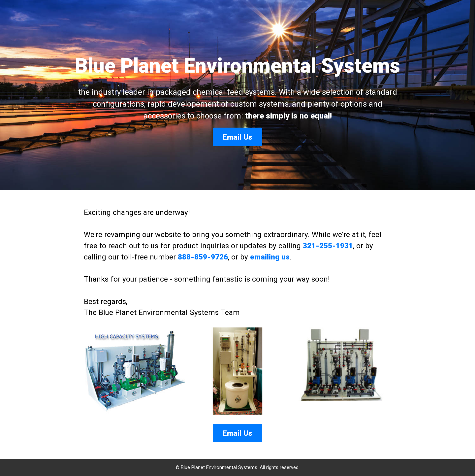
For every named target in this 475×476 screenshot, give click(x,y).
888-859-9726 (203, 257)
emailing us (270, 257)
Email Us (237, 137)
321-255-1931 (328, 246)
